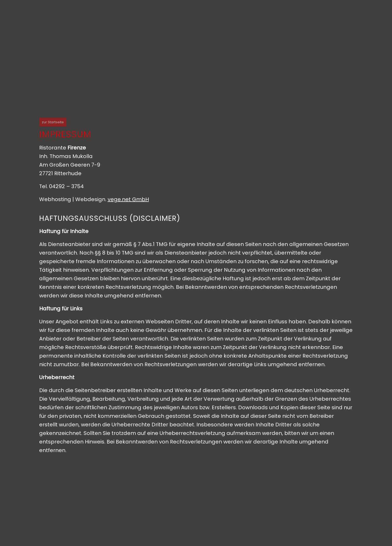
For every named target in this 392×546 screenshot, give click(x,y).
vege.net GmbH (128, 199)
